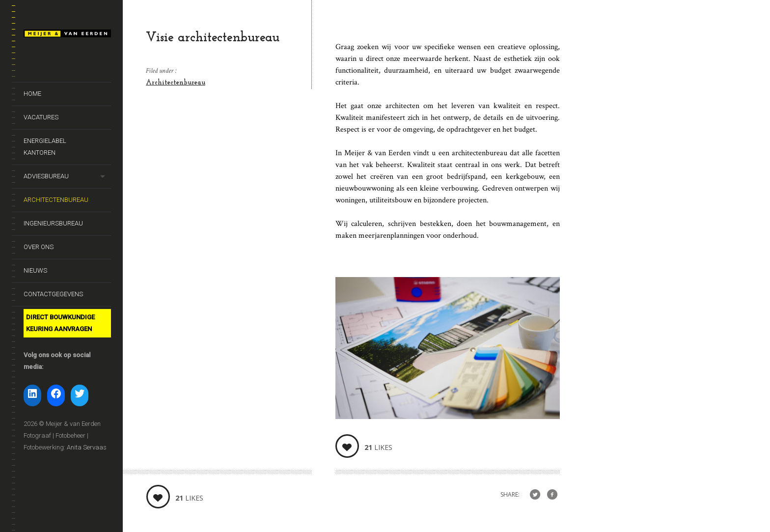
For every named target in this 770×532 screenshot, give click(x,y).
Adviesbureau (46, 176)
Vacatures (41, 117)
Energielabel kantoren (45, 147)
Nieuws (35, 270)
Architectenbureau (56, 200)
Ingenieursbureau (53, 223)
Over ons (39, 247)
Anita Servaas (87, 447)
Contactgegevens (53, 294)
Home (32, 94)
